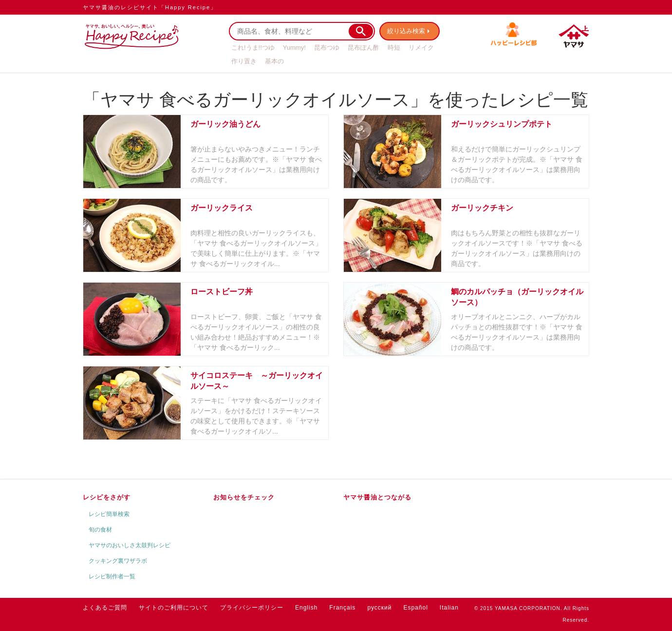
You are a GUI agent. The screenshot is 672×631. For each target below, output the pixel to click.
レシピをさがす (107, 497)
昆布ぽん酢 (364, 48)
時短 (394, 48)
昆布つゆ (327, 48)
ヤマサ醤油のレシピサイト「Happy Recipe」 (150, 7)
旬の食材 (100, 530)
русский (379, 608)
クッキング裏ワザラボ (118, 561)
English (306, 608)
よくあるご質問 (105, 608)
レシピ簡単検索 (109, 514)
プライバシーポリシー (252, 608)
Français (342, 608)
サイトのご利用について (174, 608)
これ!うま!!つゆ (253, 48)
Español (415, 608)
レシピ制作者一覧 (112, 576)
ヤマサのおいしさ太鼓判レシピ (130, 545)
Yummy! (294, 48)
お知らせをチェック (244, 497)
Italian (449, 608)
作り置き (244, 61)
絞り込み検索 (407, 31)
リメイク (421, 48)
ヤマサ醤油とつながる (377, 497)
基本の (274, 61)
